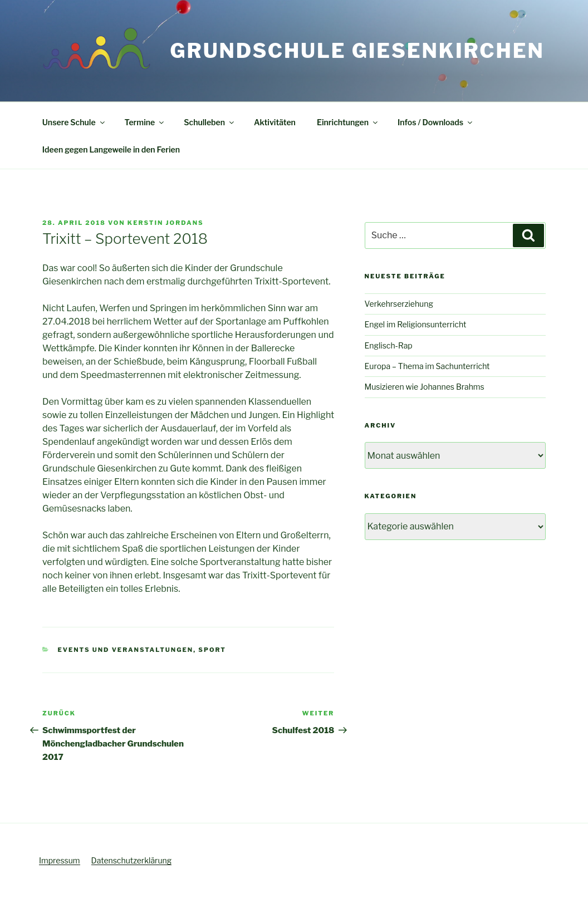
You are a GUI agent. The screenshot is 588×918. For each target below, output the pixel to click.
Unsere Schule (74, 122)
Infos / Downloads (436, 122)
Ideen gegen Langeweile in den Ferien (111, 149)
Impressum (60, 860)
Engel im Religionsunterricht (416, 324)
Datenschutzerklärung (132, 860)
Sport (212, 650)
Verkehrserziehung (399, 304)
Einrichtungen (348, 122)
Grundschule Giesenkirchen (357, 51)
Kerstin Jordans (166, 223)
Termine (145, 122)
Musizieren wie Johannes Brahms (425, 387)
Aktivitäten (275, 122)
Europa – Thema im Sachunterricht (427, 366)
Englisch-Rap (389, 345)
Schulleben (210, 122)
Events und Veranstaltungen (126, 650)
